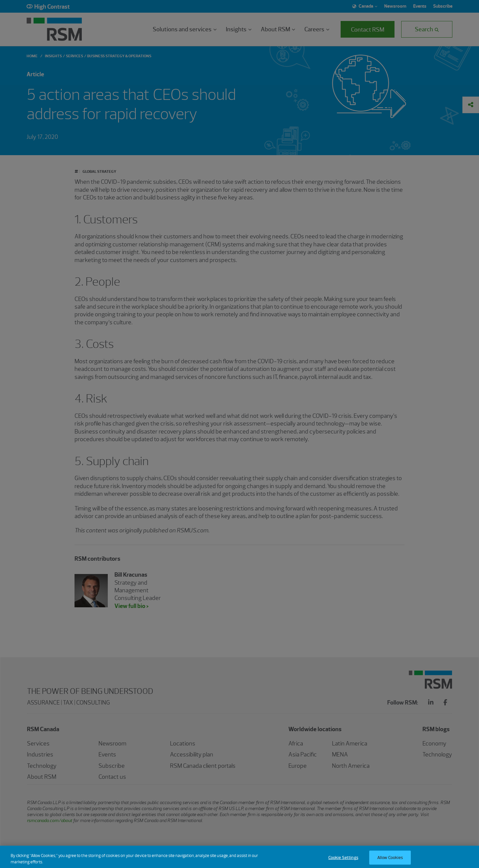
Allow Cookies (390, 860)
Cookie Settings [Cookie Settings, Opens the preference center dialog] (343, 860)
